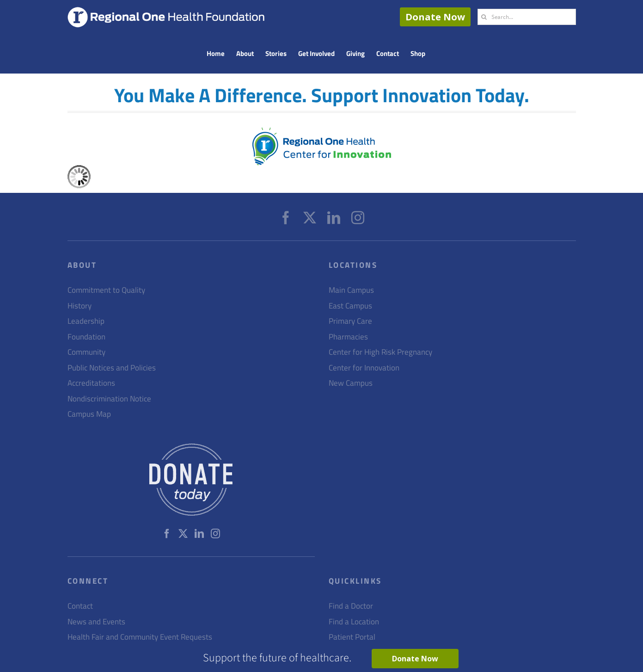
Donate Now (435, 17)
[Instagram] (358, 218)
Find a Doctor (351, 606)
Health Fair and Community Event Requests (140, 637)
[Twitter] (310, 218)
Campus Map (89, 414)
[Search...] (527, 17)
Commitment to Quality (106, 290)
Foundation (86, 337)
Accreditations (91, 383)
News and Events (96, 622)
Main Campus (351, 290)
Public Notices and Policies (112, 368)
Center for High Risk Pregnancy (380, 352)
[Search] (484, 17)
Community (86, 352)
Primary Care (350, 321)
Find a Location (354, 622)
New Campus (351, 383)
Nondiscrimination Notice (109, 399)
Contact (80, 606)
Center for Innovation (364, 368)
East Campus (350, 306)
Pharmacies (348, 337)
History (80, 306)
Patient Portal (352, 637)
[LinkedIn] (334, 218)
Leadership (86, 321)
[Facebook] (286, 218)
